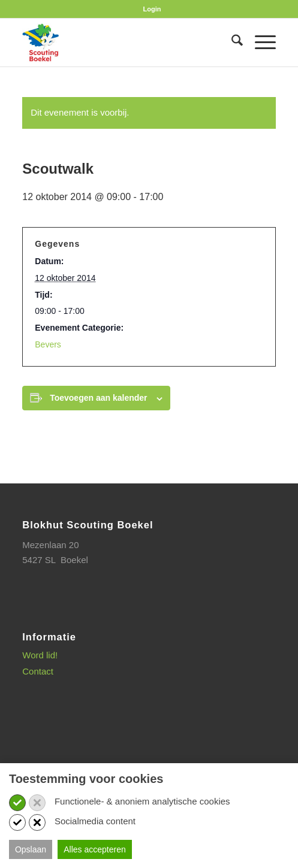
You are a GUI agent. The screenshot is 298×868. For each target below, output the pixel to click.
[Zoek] (231, 43)
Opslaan (31, 849)
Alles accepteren (95, 849)
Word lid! (40, 655)
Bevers (48, 344)
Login (152, 9)
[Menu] (259, 43)
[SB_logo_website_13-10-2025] (124, 43)
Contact (38, 671)
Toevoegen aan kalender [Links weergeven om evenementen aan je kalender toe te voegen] (98, 398)
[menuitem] (152, 9)
